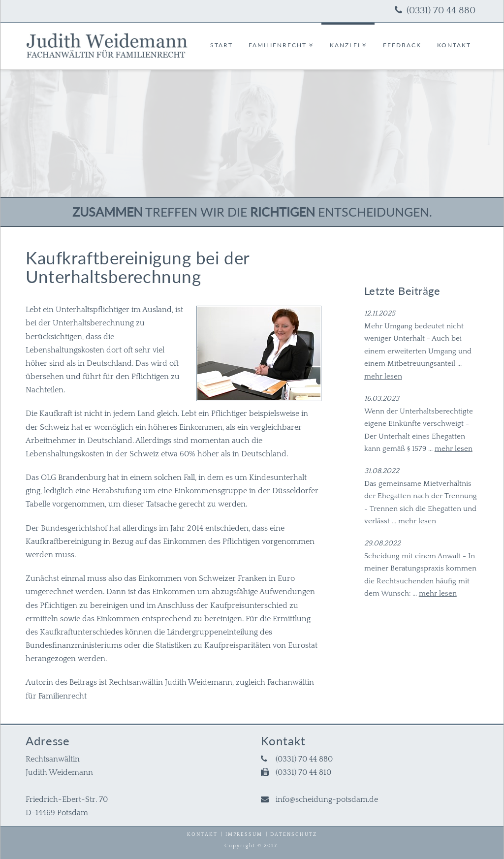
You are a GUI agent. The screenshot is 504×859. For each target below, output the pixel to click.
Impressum (244, 835)
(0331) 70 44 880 (441, 11)
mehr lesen (383, 376)
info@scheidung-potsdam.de (327, 799)
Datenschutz (294, 835)
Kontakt (202, 835)
